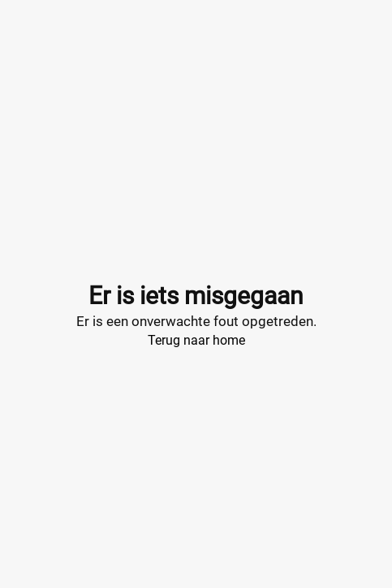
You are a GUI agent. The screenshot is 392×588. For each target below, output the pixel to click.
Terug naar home (196, 340)
